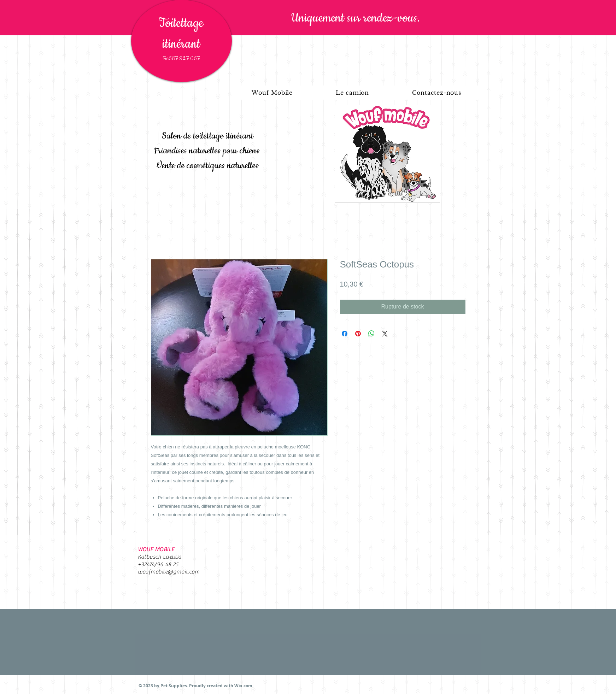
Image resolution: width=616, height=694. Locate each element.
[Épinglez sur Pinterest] (358, 334)
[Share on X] (385, 334)
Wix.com (243, 686)
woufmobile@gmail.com (169, 572)
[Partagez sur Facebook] (345, 334)
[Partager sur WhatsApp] (371, 334)
